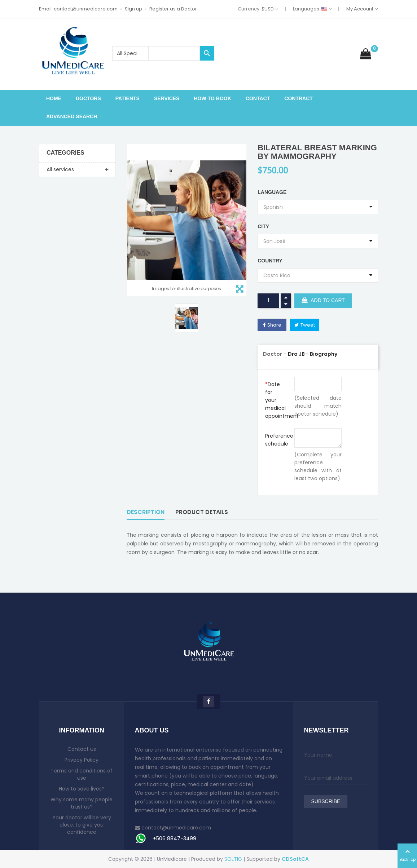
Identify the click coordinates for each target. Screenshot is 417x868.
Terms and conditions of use (82, 774)
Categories (65, 153)
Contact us (82, 749)
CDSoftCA (295, 859)
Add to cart (323, 301)
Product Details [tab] (202, 512)
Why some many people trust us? (82, 803)
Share (274, 325)
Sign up (133, 9)
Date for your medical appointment (277, 400)
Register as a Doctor (173, 9)
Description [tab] (146, 512)
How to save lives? (82, 789)
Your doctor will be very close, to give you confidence (82, 825)
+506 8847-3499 (175, 838)
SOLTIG (233, 859)
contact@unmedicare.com (176, 828)
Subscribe (326, 802)
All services (60, 169)
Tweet (308, 325)
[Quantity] (268, 301)
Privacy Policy (82, 760)
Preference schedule (277, 440)
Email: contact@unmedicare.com (78, 9)
